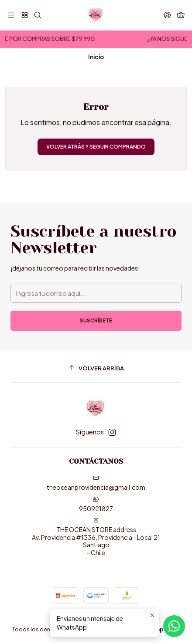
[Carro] (181, 15)
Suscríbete (96, 320)
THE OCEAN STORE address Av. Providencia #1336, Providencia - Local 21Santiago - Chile (96, 537)
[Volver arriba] (96, 368)
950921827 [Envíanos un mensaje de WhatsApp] (96, 504)
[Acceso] (167, 15)
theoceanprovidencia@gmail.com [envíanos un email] (96, 483)
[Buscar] (38, 15)
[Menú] (11, 15)
